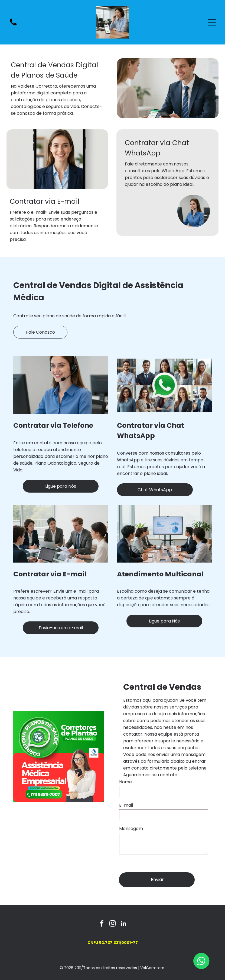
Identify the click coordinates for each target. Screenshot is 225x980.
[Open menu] (212, 22)
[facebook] (102, 920)
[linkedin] (123, 920)
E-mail (126, 805)
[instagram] (113, 920)
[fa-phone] (13, 25)
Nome (125, 782)
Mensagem (131, 829)
